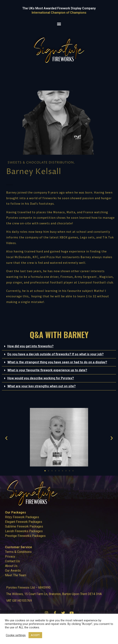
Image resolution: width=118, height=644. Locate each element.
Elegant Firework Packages (24, 522)
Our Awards (13, 571)
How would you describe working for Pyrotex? (41, 378)
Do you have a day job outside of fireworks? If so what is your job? (56, 354)
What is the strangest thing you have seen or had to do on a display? (57, 362)
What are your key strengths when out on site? (42, 386)
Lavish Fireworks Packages (24, 531)
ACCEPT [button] (35, 635)
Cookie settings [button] (16, 635)
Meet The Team (16, 575)
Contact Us (12, 561)
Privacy (10, 557)
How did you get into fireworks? (30, 346)
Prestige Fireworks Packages (25, 536)
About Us (11, 566)
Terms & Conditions (18, 552)
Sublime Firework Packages (24, 526)
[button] (59, 24)
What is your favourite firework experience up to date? (47, 370)
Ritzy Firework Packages (22, 517)
